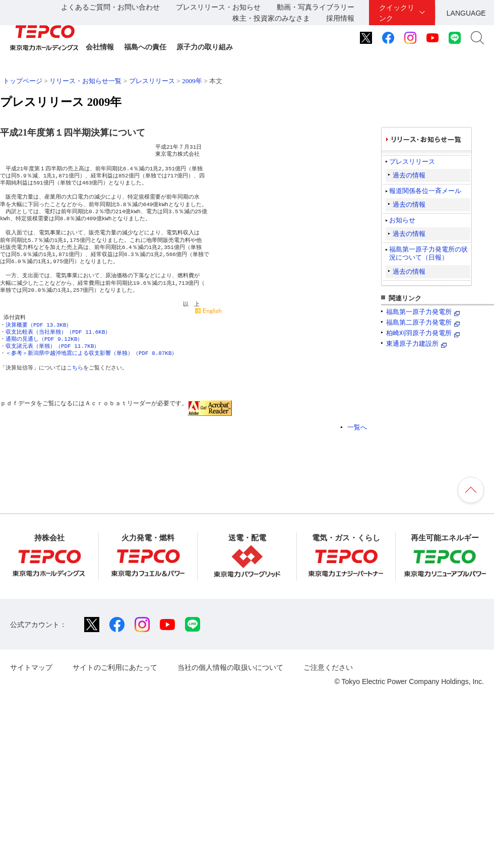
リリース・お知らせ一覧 (85, 81)
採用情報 (340, 18)
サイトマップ (31, 667)
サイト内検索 (477, 38)
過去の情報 (409, 175)
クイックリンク (397, 13)
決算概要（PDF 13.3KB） (39, 325)
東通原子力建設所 (412, 344)
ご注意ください (328, 667)
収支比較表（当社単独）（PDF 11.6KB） (58, 332)
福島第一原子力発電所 (419, 312)
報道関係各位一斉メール (425, 191)
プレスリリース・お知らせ (218, 7)
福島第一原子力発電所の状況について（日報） (428, 253)
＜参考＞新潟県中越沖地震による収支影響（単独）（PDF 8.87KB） (91, 353)
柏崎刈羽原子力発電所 (419, 333)
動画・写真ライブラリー (316, 7)
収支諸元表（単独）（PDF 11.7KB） (52, 346)
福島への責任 (145, 47)
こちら (75, 368)
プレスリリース (152, 81)
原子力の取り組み (205, 47)
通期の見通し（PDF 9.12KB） (44, 339)
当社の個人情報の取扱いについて (230, 667)
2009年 (192, 81)
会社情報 (100, 47)
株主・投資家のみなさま (271, 18)
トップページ (23, 81)
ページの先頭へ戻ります (471, 490)
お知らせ (402, 220)
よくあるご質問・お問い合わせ (110, 7)
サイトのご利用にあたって (115, 667)
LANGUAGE (466, 13)
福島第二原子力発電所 (419, 322)
